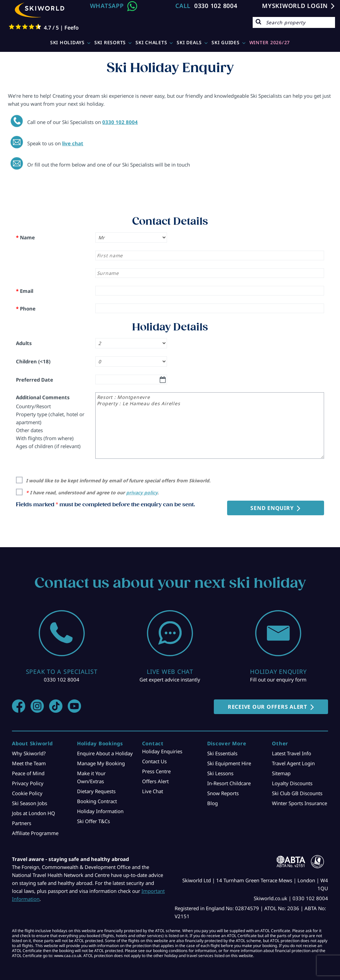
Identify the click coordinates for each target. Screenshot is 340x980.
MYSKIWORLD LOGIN (295, 6)
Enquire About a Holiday (105, 753)
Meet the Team (29, 763)
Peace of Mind (28, 773)
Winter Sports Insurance (299, 803)
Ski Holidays (67, 42)
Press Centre (156, 771)
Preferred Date (35, 380)
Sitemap (281, 773)
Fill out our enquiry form (278, 679)
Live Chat (153, 791)
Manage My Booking (101, 763)
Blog (212, 803)
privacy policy (142, 492)
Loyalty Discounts (292, 783)
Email (25, 291)
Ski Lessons (220, 773)
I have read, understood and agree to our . (92, 492)
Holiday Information (100, 811)
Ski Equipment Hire (229, 763)
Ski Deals (189, 42)
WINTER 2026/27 (270, 42)
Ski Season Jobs (30, 803)
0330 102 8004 (216, 6)
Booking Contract (97, 801)
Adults (24, 343)
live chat (73, 143)
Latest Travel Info (292, 753)
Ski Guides (226, 42)
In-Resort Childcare (229, 783)
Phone (26, 308)
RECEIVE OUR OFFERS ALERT (267, 707)
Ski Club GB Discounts (297, 793)
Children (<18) (33, 361)
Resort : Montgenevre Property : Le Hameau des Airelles (210, 426)
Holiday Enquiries (162, 751)
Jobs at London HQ (34, 813)
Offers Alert (155, 781)
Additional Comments (43, 397)
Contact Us (154, 761)
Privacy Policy (28, 783)
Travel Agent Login (293, 763)
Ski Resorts (110, 42)
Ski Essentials (222, 753)
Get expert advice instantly (170, 679)
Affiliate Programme (35, 833)
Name (25, 237)
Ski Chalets (151, 42)
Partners (22, 823)
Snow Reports (223, 793)
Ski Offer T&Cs (93, 821)
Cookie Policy (27, 793)
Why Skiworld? (29, 753)
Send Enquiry (272, 508)
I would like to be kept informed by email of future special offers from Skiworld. (118, 481)
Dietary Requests (96, 791)
